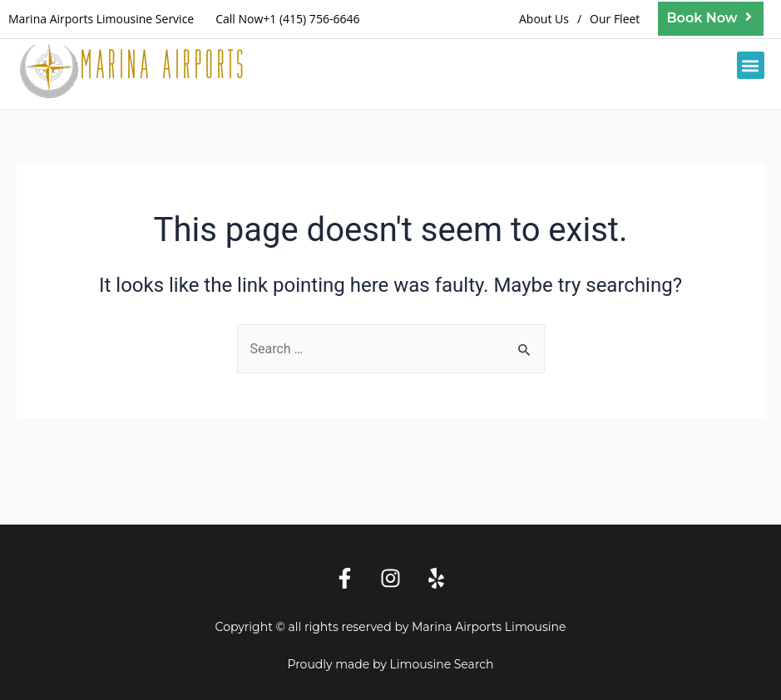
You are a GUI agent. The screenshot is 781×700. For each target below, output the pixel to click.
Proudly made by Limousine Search (390, 664)
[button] (751, 65)
